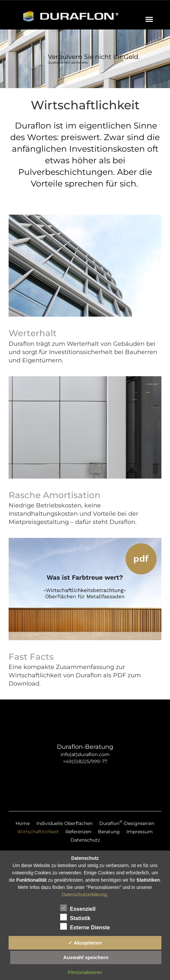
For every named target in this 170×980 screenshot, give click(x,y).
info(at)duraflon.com (85, 754)
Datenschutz (85, 840)
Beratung (109, 832)
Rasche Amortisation (55, 495)
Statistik (75, 917)
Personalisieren (85, 972)
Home (23, 823)
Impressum (140, 832)
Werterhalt (33, 333)
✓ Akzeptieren (85, 943)
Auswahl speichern (86, 957)
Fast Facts (31, 657)
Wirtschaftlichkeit (38, 832)
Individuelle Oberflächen (64, 823)
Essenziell (78, 908)
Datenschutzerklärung (84, 895)
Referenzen (78, 832)
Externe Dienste (85, 926)
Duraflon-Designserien (127, 823)
